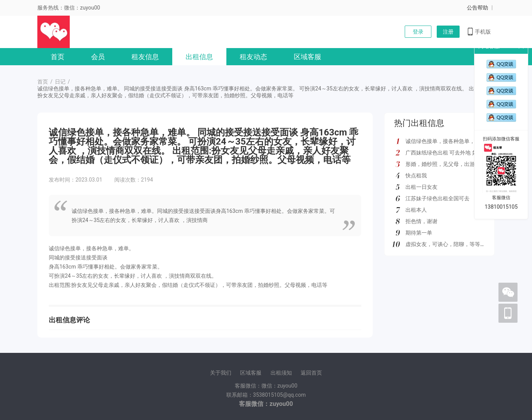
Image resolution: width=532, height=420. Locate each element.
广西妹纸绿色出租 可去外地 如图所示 (449, 153)
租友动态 (253, 57)
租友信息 (145, 57)
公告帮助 (478, 8)
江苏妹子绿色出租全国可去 (437, 198)
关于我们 (221, 373)
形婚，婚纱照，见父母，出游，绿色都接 (453, 164)
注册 (448, 32)
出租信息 (199, 57)
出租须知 (281, 373)
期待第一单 (419, 233)
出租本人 (416, 210)
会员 (98, 57)
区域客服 (308, 57)
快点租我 (416, 175)
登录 (418, 32)
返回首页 (311, 373)
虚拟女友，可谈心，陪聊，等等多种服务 (453, 244)
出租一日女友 (421, 187)
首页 (58, 57)
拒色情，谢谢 (421, 221)
